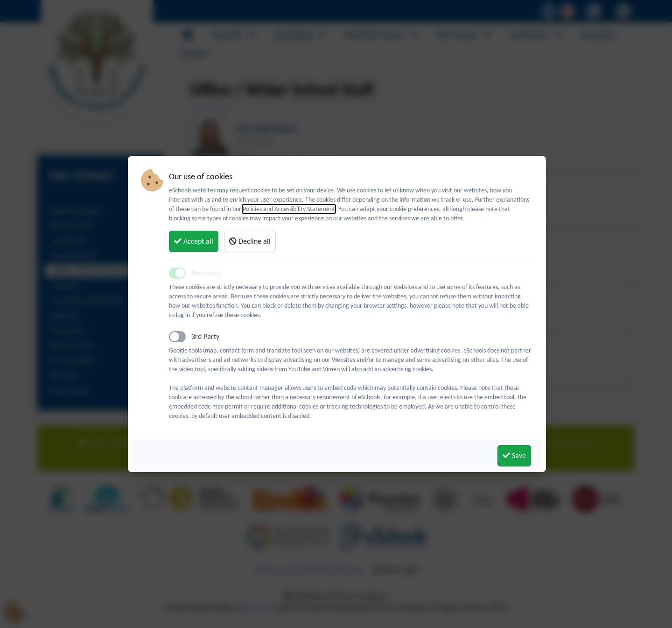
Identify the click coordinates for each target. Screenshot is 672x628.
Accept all (194, 241)
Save (514, 455)
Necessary (207, 273)
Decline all (250, 241)
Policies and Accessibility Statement (289, 209)
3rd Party (205, 336)
